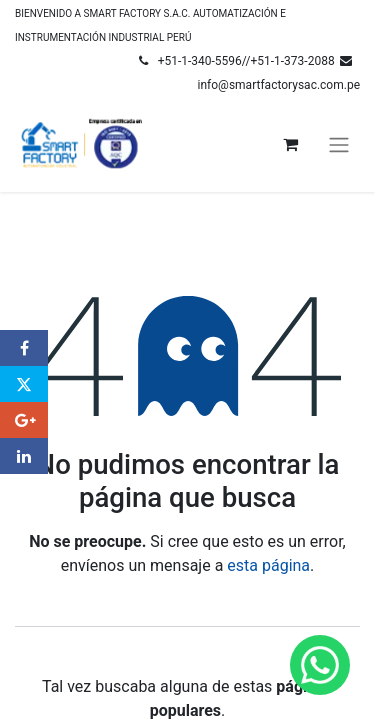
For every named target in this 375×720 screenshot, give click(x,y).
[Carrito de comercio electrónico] (290, 144)
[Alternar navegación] (339, 144)
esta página (268, 565)
